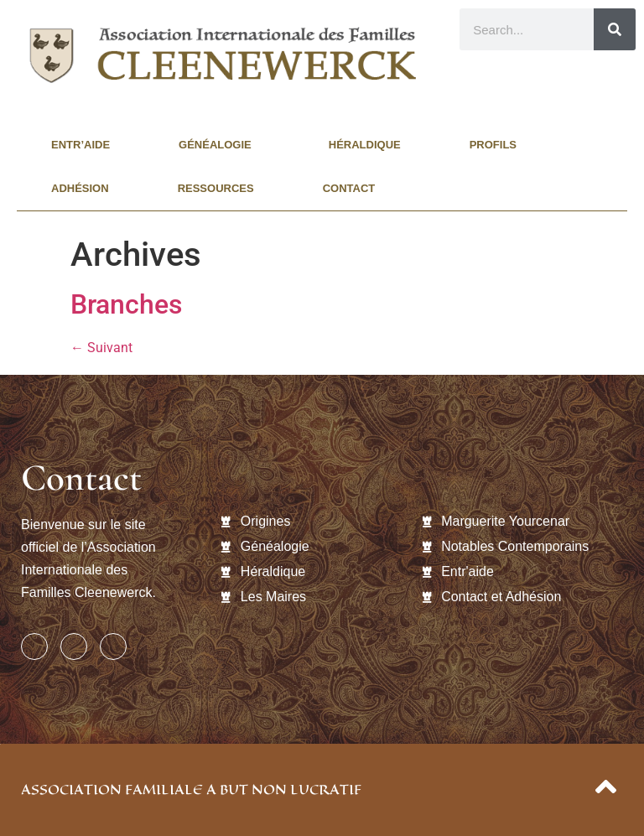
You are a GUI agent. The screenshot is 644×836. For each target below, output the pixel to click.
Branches (126, 304)
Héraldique (365, 145)
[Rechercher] (615, 29)
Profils (497, 145)
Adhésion (80, 188)
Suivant (101, 348)
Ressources (216, 188)
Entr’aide (80, 145)
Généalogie (219, 145)
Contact (349, 188)
